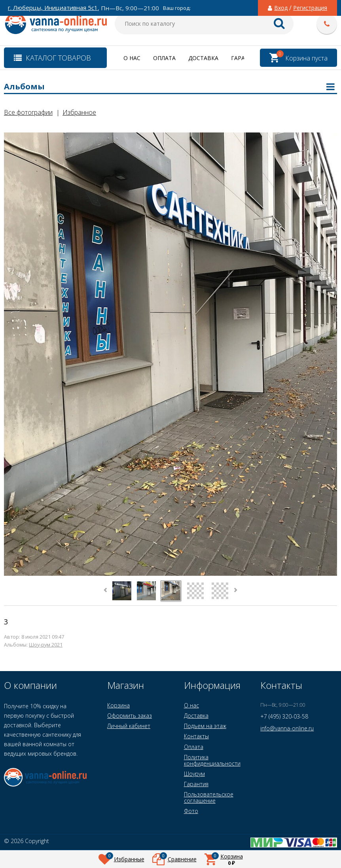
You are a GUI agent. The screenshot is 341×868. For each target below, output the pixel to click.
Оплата (164, 58)
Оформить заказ (130, 716)
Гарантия (196, 784)
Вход (281, 8)
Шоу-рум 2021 (46, 645)
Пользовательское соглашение (209, 797)
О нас (132, 58)
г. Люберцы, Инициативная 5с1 (53, 8)
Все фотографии (28, 112)
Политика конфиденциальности (212, 760)
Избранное (79, 112)
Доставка (203, 58)
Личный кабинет (129, 726)
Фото (191, 811)
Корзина (118, 705)
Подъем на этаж (205, 726)
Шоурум (194, 774)
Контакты (196, 736)
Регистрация (310, 8)
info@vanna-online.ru (287, 728)
